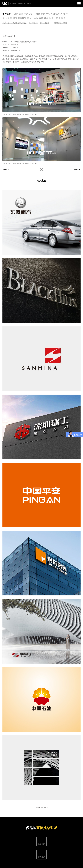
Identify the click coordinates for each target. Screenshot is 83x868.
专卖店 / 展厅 (61, 23)
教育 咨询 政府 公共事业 (14, 23)
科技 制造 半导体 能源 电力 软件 (52, 14)
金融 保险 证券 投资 (44, 18)
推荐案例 (7, 14)
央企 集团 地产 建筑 (24, 14)
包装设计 (33, 23)
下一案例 (77, 170)
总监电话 (41, 844)
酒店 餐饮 (61, 18)
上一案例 (6, 170)
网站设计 (45, 23)
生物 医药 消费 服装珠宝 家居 (17, 18)
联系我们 (41, 857)
